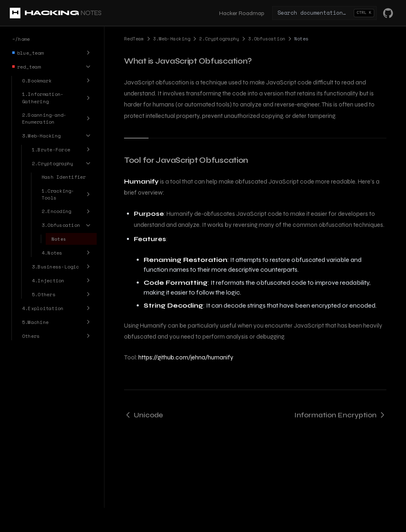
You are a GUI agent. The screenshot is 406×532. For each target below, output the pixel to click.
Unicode (143, 415)
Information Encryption (340, 415)
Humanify (141, 182)
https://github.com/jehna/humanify (186, 357)
